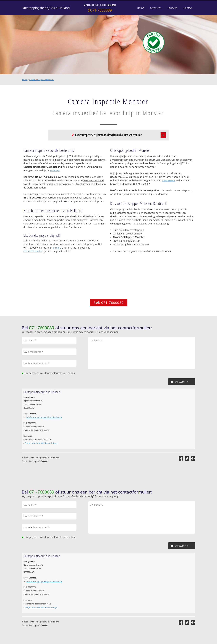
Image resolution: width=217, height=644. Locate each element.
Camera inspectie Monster (42, 79)
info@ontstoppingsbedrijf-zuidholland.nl (44, 417)
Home (25, 79)
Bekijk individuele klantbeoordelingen (41, 443)
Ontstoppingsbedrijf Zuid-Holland (46, 8)
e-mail (57, 248)
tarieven (55, 170)
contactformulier (33, 251)
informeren (169, 180)
